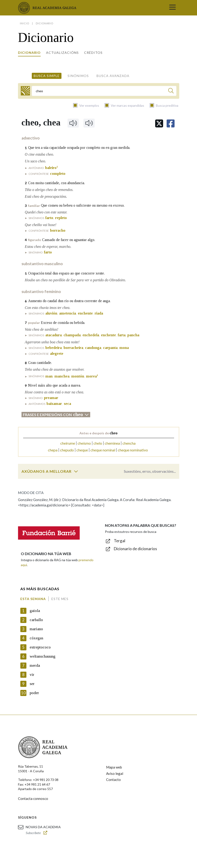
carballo (36, 620)
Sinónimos (78, 76)
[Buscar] (171, 91)
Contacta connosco (33, 798)
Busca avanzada (113, 76)
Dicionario (29, 53)
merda (35, 665)
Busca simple (47, 76)
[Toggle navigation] (172, 8)
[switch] (76, 471)
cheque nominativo (133, 450)
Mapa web (114, 767)
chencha (129, 443)
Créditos (93, 53)
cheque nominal (103, 450)
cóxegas (36, 638)
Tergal (120, 541)
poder (34, 693)
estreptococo (40, 647)
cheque (82, 450)
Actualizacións (62, 53)
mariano (36, 629)
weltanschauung (43, 656)
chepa (53, 450)
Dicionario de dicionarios (135, 549)
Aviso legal (115, 773)
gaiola (35, 611)
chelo (98, 443)
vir (32, 675)
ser (32, 684)
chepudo (67, 450)
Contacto (113, 780)
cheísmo (84, 443)
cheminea (112, 443)
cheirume (68, 443)
